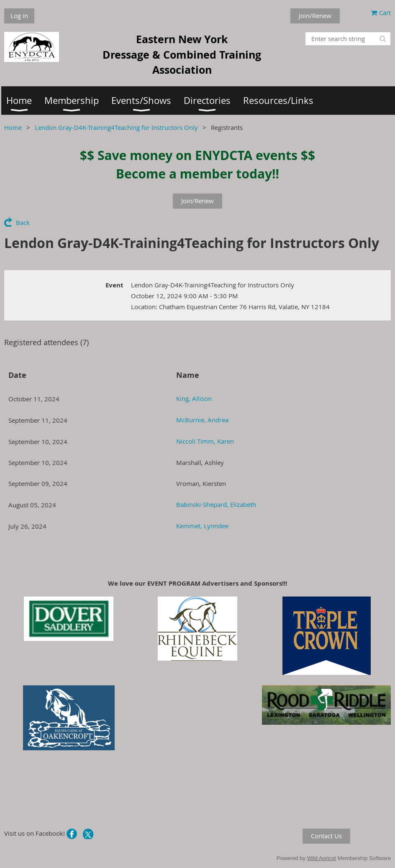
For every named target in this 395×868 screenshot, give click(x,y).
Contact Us (326, 836)
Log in (19, 15)
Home (13, 127)
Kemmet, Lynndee (202, 526)
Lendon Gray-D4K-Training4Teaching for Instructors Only (116, 127)
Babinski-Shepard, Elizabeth (216, 504)
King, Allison (194, 398)
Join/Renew (315, 15)
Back (23, 222)
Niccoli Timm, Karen (205, 441)
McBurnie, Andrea (202, 420)
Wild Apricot (322, 858)
